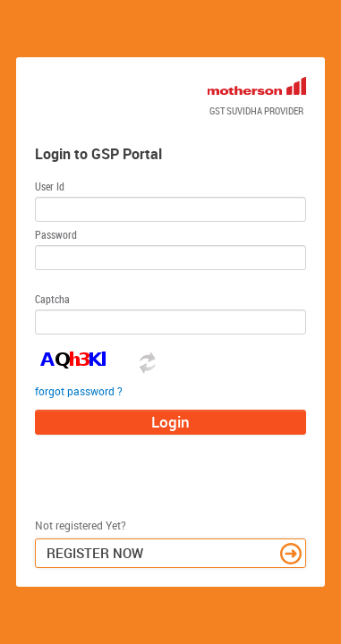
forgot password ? (79, 391)
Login (170, 422)
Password (56, 234)
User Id (50, 186)
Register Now (175, 554)
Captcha (52, 299)
